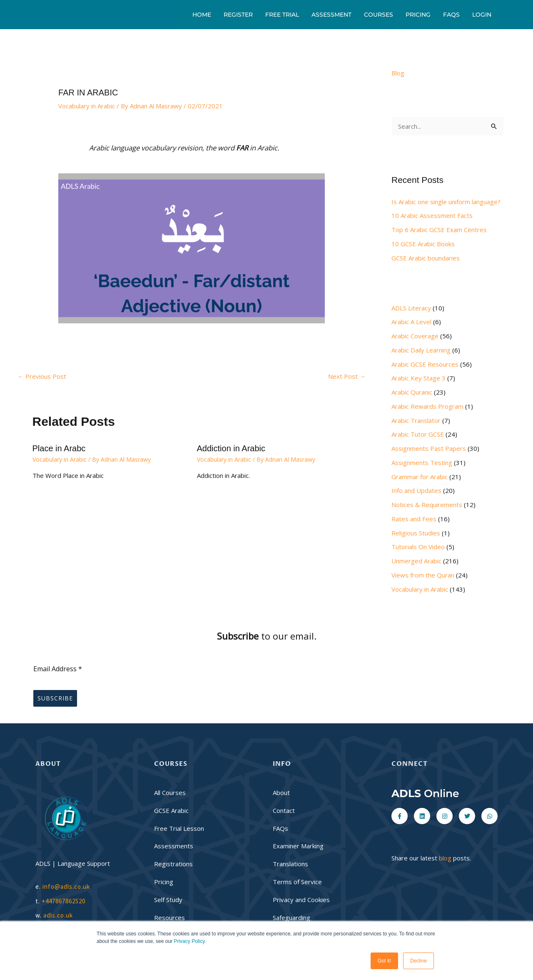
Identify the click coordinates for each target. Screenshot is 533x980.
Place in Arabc (59, 448)
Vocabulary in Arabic (87, 106)
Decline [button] (418, 961)
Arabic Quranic (412, 392)
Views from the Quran (423, 575)
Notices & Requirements (427, 505)
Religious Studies (416, 533)
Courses (379, 15)
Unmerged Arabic (416, 561)
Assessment (331, 15)
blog (445, 858)
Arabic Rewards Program (427, 406)
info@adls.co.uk (66, 886)
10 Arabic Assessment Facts (432, 215)
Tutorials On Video (418, 547)
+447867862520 (64, 901)
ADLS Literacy (411, 308)
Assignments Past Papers (429, 448)
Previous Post (42, 376)
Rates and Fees (414, 519)
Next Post (347, 376)
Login (482, 15)
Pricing (418, 15)
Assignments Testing (422, 462)
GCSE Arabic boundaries (426, 258)
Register (238, 15)
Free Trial (282, 15)
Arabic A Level (411, 322)
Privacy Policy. (190, 941)
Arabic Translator (416, 420)
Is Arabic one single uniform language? (446, 202)
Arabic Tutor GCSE (418, 434)
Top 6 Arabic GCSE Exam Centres (439, 230)
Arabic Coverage (415, 336)
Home (202, 15)
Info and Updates (416, 490)
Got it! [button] (384, 961)
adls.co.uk (59, 915)
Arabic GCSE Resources (425, 364)
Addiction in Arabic (231, 448)
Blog (398, 73)
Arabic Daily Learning (421, 350)
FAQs (451, 15)
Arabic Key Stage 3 (418, 378)
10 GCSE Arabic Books (423, 244)
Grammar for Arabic (420, 477)
